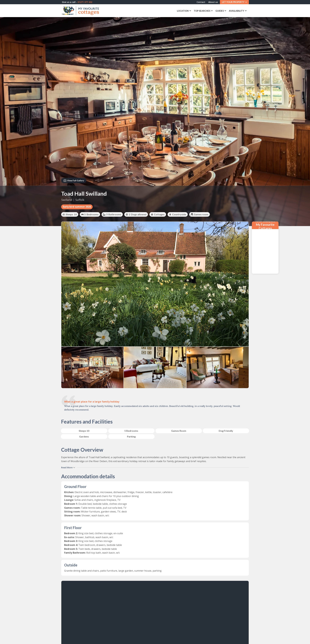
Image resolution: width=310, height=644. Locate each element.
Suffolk (80, 200)
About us (212, 2)
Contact (200, 2)
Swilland (67, 200)
